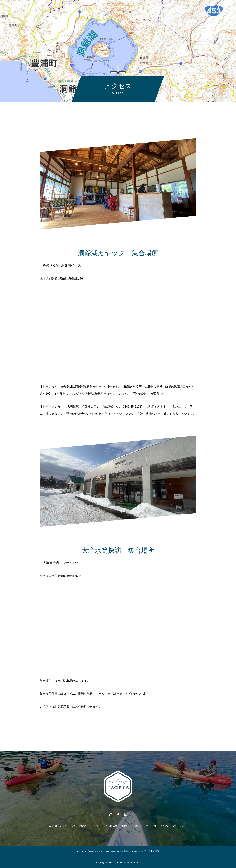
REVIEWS (107, 7)
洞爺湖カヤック (43, 7)
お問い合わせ (194, 7)
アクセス (159, 7)
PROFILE (126, 7)
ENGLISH (88, 7)
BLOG (143, 7)
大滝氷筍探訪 (67, 7)
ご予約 (175, 7)
